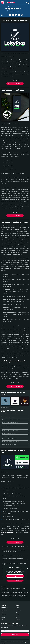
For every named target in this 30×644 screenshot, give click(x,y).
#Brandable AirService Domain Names (10, 422)
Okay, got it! (15, 576)
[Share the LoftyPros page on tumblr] (16, 15)
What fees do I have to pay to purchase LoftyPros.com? (13, 559)
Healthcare (4, 610)
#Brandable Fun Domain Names (8, 436)
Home (17, 608)
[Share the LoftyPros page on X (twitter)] (13, 15)
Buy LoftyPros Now (12, 84)
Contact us (21, 74)
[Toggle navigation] (28, 2)
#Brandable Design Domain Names (9, 433)
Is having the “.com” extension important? (13, 555)
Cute (2, 620)
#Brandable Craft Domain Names (9, 417)
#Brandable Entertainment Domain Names (11, 420)
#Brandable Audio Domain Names (9, 425)
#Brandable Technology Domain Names (10, 442)
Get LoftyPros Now (12, 542)
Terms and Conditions (17, 573)
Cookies (18, 620)
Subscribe (15, 635)
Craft (2, 612)
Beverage (3, 615)
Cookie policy (18, 571)
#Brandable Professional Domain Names (10, 439)
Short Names (4, 608)
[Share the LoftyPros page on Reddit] (22, 15)
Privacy (18, 617)
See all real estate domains (7, 407)
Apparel (3, 617)
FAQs (17, 612)
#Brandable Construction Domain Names (10, 414)
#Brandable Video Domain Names (9, 444)
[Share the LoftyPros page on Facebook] (10, 15)
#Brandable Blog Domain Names (9, 428)
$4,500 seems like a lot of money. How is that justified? (14, 564)
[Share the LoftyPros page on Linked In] (19, 15)
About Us (18, 610)
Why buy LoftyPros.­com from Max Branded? (14, 547)
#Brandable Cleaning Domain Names (10, 431)
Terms (17, 615)
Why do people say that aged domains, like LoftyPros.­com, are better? (14, 551)
